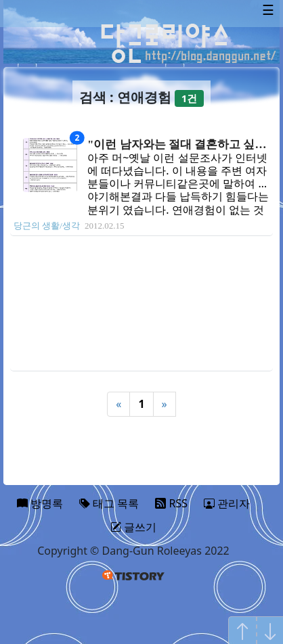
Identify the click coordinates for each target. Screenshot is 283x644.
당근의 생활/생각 (47, 226)
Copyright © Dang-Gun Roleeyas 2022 (133, 551)
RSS (171, 503)
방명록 (40, 503)
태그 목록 (109, 503)
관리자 (227, 503)
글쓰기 (133, 527)
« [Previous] (118, 404)
